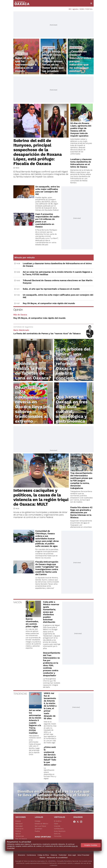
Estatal (18, 821)
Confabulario (59, 829)
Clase (56, 824)
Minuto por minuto (25, 257)
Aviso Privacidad (83, 855)
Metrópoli (19, 824)
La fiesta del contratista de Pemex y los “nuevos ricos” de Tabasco (47, 333)
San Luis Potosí (40, 826)
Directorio (22, 855)
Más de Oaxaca (21, 54)
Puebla (37, 831)
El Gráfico (58, 821)
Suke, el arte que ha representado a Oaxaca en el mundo (26, 64)
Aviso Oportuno (60, 831)
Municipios (19, 829)
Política (18, 831)
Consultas (58, 836)
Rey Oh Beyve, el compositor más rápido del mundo (39, 318)
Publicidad (63, 855)
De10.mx (57, 834)
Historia (42, 858)
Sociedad (19, 826)
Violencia (54, 855)
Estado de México (41, 824)
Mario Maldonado (21, 330)
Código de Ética (43, 855)
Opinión (18, 310)
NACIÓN (18, 602)
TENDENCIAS (20, 694)
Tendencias (20, 836)
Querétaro (39, 829)
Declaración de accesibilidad (57, 858)
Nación (18, 834)
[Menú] (91, 3)
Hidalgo (38, 821)
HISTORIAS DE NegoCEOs (23, 327)
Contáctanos (31, 855)
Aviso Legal (72, 855)
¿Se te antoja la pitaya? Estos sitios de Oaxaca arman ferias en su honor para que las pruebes (53, 61)
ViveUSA (57, 826)
